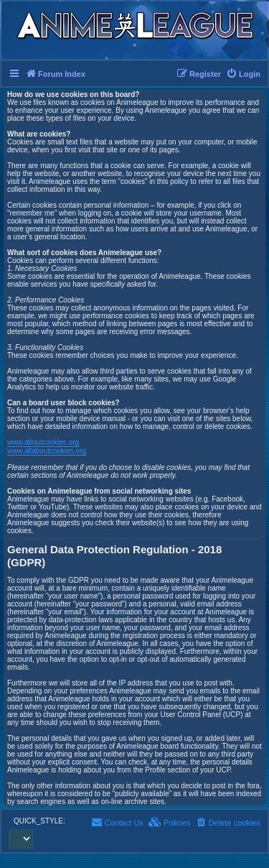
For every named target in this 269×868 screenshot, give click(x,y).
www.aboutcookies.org (43, 442)
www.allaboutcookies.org (47, 451)
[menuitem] (243, 74)
